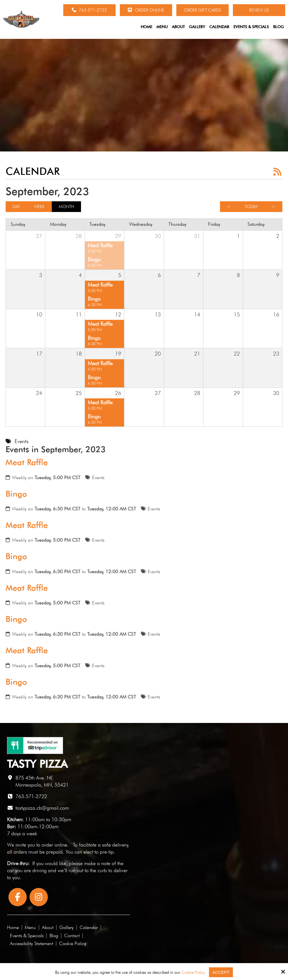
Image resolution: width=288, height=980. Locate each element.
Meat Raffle (27, 462)
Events (98, 477)
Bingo (16, 494)
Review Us (259, 10)
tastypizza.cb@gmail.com (42, 808)
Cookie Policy (193, 972)
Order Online (146, 10)
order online (54, 845)
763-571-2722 (89, 10)
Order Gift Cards (202, 10)
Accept (221, 972)
